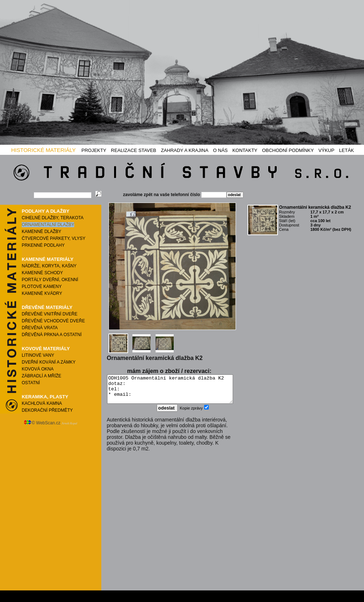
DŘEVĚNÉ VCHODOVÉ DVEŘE (53, 321)
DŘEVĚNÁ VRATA (40, 328)
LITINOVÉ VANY (38, 355)
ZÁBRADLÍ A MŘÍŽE (41, 376)
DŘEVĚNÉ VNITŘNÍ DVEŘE (50, 314)
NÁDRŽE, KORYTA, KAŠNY (49, 266)
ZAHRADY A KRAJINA (185, 150)
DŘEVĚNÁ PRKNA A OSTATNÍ (52, 335)
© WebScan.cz (50, 423)
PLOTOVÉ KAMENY (42, 287)
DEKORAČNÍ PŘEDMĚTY (47, 410)
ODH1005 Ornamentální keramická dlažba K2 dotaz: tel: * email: (170, 392)
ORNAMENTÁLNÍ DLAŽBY (48, 225)
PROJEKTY (94, 150)
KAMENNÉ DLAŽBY (41, 232)
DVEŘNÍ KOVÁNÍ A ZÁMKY (49, 362)
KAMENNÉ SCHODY (42, 273)
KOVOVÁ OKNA (38, 369)
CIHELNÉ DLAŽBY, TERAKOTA (53, 218)
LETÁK (346, 150)
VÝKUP (326, 150)
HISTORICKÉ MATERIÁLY (43, 150)
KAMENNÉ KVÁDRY (42, 293)
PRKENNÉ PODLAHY (43, 245)
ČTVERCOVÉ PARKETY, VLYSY (54, 238)
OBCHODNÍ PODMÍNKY (288, 150)
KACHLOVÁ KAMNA (42, 403)
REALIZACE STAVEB (134, 150)
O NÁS (220, 150)
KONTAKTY (245, 150)
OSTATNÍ (31, 383)
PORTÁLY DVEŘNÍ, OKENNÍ (50, 280)
